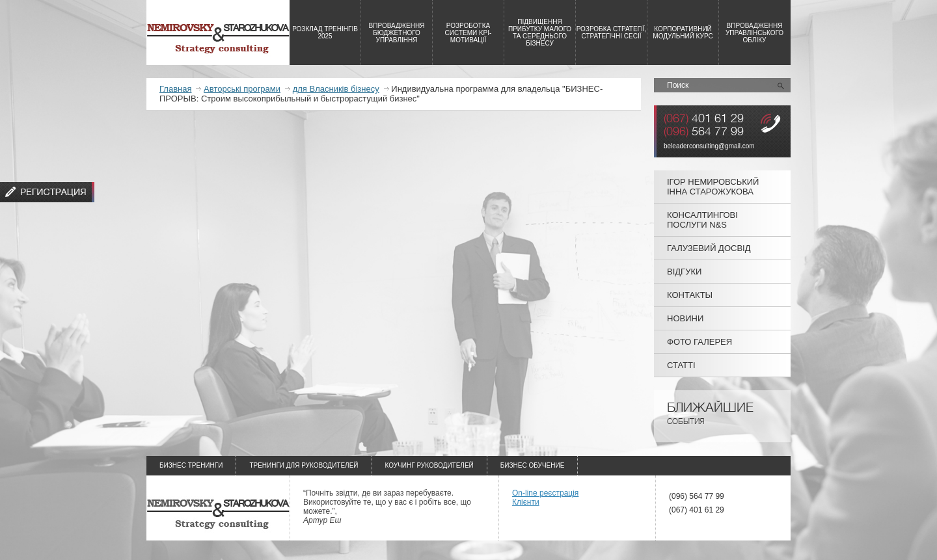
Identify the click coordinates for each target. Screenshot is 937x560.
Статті (681, 365)
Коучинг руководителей (429, 465)
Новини (685, 318)
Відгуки (684, 272)
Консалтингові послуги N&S (702, 220)
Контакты (690, 295)
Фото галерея (699, 342)
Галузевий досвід (709, 248)
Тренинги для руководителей (304, 465)
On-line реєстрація (545, 493)
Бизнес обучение (533, 465)
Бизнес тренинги (191, 465)
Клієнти (526, 502)
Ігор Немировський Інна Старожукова (713, 187)
